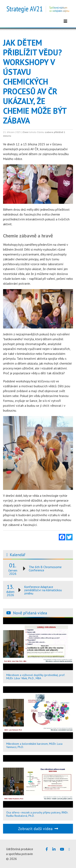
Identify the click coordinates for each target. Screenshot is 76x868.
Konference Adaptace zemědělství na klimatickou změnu (43, 590)
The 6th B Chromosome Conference (45, 569)
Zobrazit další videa (38, 829)
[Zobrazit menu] (65, 21)
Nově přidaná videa (30, 613)
